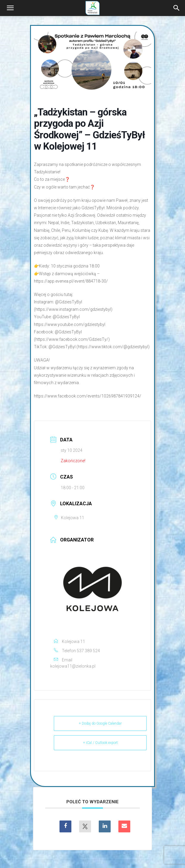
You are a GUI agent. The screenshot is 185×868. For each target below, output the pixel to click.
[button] (10, 8)
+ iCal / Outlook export (100, 743)
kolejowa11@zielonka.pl (73, 666)
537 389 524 (88, 651)
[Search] (177, 8)
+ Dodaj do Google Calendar (100, 723)
